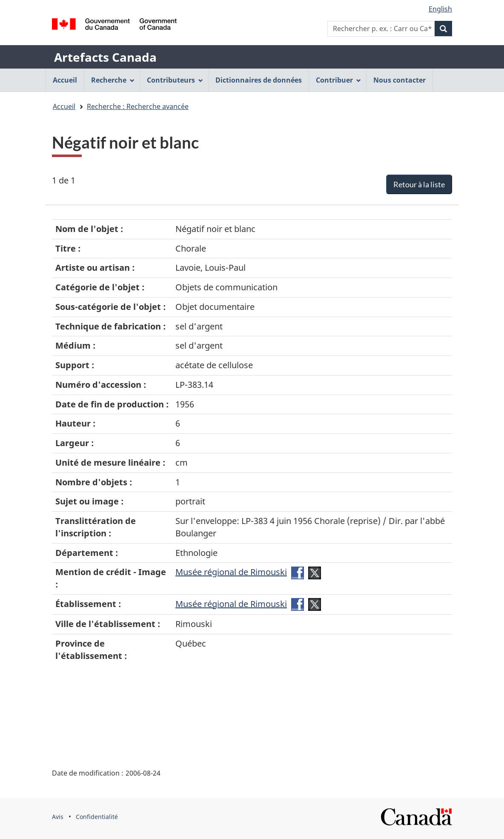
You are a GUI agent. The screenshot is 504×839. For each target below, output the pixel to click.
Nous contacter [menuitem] (399, 80)
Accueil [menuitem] (65, 80)
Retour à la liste (419, 184)
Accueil (64, 106)
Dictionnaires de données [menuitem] (259, 80)
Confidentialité (97, 817)
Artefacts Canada (105, 57)
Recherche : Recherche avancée (138, 106)
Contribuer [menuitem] (338, 80)
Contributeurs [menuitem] (175, 80)
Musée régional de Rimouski (231, 572)
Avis (58, 817)
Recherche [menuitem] (113, 80)
